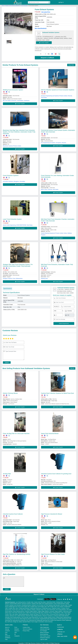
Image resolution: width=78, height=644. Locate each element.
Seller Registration (45, 627)
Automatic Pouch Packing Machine (13, 617)
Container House (65, 608)
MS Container (60, 606)
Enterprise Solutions (45, 637)
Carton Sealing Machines (59, 603)
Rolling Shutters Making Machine (64, 617)
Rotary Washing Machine (19, 611)
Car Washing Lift (9, 618)
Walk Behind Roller (51, 602)
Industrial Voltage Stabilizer (31, 611)
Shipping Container (56, 608)
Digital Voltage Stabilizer (43, 611)
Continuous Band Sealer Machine (61, 615)
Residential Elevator (26, 605)
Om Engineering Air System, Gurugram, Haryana (54, 142)
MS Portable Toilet (26, 606)
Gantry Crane (8, 612)
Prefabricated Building (24, 608)
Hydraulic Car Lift (36, 605)
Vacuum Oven (8, 609)
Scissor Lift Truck (44, 605)
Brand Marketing (44, 634)
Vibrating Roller (60, 602)
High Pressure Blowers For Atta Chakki (53, 554)
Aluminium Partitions (26, 603)
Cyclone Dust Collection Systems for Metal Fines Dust (57, 393)
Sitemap (7, 629)
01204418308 (61, 627)
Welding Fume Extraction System (13, 89)
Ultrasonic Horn (13, 615)
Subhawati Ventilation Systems (51, 32)
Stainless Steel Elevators (54, 605)
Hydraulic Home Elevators (15, 605)
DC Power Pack (22, 609)
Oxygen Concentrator (39, 621)
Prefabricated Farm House (15, 606)
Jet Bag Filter (7, 473)
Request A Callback (39, 594)
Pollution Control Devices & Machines (13, 5)
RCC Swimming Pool (31, 620)
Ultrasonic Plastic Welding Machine (34, 615)
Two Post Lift (16, 618)
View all (72, 368)
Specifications (8, 288)
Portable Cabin (30, 602)
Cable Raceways (21, 615)
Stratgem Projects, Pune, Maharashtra (13, 278)
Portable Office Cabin (13, 608)
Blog (6, 634)
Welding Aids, (45, 278)
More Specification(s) (41, 28)
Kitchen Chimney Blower (10, 393)
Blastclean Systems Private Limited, (12, 145)
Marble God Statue (34, 614)
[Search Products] (29, 2)
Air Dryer (41, 617)
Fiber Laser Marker (14, 614)
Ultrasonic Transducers (48, 615)
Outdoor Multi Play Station (40, 602)
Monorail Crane (22, 612)
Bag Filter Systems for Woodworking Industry (17, 554)
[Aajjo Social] (64, 599)
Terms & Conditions (27, 629)
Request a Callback (47, 57)
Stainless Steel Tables (37, 603)
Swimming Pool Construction (19, 620)
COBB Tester (29, 612)
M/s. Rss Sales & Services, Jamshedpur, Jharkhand (16, 100)
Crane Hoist (15, 612)
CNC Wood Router (51, 609)
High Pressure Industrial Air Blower (52, 514)
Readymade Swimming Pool (43, 620)
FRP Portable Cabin (52, 606)
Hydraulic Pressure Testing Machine (52, 612)
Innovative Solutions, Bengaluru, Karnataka (14, 181)
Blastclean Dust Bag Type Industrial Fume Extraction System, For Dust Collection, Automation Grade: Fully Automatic (19, 131)
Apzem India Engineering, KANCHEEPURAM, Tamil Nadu (18, 225)
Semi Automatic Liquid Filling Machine (30, 617)
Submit (7, 362)
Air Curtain (47, 614)
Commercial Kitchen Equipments (57, 614)
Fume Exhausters (24, 5)
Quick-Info (7, 635)
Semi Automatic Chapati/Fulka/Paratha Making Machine (45, 618)
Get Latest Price (46, 12)
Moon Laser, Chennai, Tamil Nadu (50, 189)
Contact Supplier (44, 42)
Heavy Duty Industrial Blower (50, 433)
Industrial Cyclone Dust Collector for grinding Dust (56, 473)
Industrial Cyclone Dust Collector (13, 514)
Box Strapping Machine (48, 603)
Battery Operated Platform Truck (26, 621)
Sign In (61, 2)
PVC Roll (41, 614)
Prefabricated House (46, 608)
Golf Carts (10, 621)
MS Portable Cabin (42, 606)
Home (3, 5)
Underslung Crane (67, 611)
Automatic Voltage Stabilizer (56, 611)
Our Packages (44, 630)
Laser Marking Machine (21, 602)
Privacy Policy (26, 630)
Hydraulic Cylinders (31, 609)
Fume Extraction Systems (11, 175)
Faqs (6, 639)
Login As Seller (44, 639)
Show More (71, 65)
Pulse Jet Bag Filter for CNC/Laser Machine (16, 433)
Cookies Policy (26, 627)
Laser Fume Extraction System (12, 219)
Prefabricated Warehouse (35, 608)
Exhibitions (8, 637)
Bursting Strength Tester (38, 612)
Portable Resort (34, 606)
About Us (7, 627)
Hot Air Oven (15, 609)
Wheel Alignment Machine (26, 618)
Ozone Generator (49, 621)
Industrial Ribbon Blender (15, 603)
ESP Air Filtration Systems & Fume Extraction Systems (58, 89)
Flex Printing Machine (61, 609)
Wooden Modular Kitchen (50, 617)
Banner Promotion (44, 632)
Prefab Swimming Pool (63, 618)
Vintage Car (16, 621)
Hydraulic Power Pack (41, 609)
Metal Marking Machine (24, 614)
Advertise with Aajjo (45, 629)
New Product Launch (45, 635)
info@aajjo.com (61, 631)
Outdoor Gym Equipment (56, 620)
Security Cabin (64, 605)
